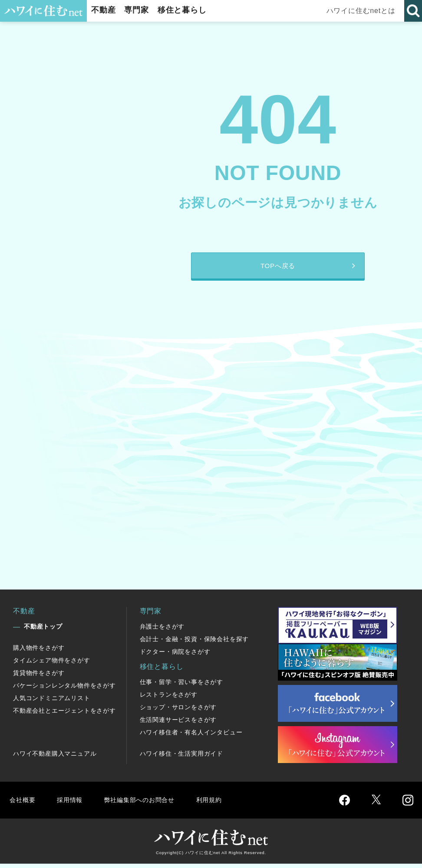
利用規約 (220, 804)
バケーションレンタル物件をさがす (64, 690)
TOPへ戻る (278, 268)
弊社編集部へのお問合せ (146, 804)
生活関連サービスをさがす (178, 724)
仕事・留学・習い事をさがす (181, 686)
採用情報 (72, 804)
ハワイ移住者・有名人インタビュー (191, 737)
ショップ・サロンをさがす (178, 711)
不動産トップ (43, 631)
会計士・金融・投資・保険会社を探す (195, 643)
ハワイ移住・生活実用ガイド (181, 758)
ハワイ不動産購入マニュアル (55, 758)
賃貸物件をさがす (39, 677)
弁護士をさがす (162, 631)
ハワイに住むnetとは (361, 11)
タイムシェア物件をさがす (52, 665)
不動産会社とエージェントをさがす (64, 715)
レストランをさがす (169, 699)
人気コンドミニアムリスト (52, 702)
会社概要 (23, 804)
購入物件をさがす (39, 652)
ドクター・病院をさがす (175, 656)
